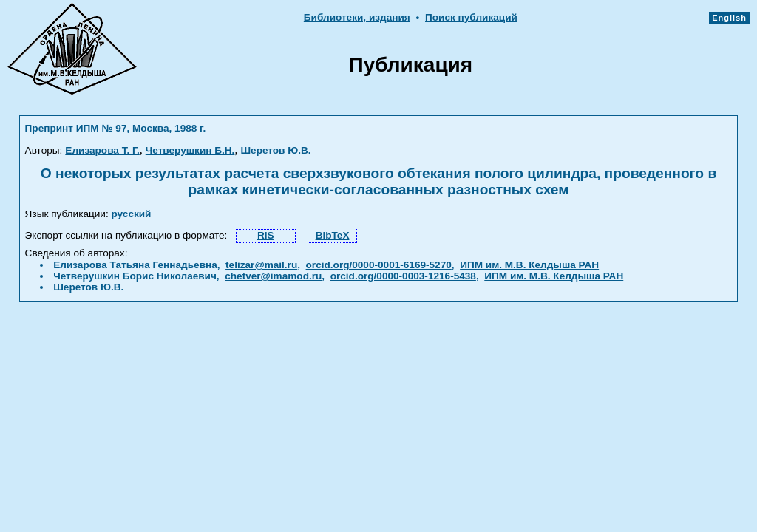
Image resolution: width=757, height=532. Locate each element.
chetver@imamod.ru (273, 276)
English (729, 18)
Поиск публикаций (471, 17)
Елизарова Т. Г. (102, 150)
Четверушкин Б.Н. (190, 150)
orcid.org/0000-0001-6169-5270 (379, 265)
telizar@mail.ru (261, 265)
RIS (266, 235)
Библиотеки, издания (357, 17)
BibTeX (333, 235)
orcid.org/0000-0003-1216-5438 (403, 276)
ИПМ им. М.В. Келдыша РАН (529, 265)
